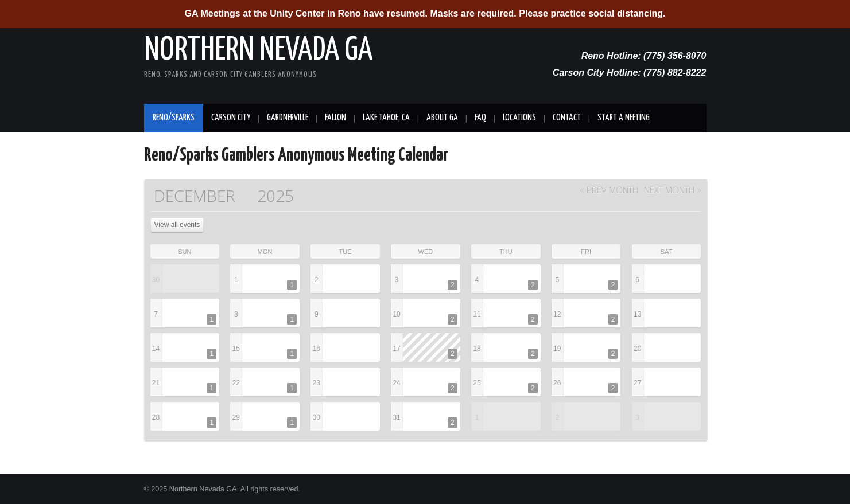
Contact (567, 118)
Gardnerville (288, 118)
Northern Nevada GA (258, 50)
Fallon (335, 118)
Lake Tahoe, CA (386, 118)
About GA (442, 118)
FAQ (480, 118)
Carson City (231, 118)
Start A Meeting (624, 118)
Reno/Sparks (174, 118)
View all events (177, 225)
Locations (519, 118)
